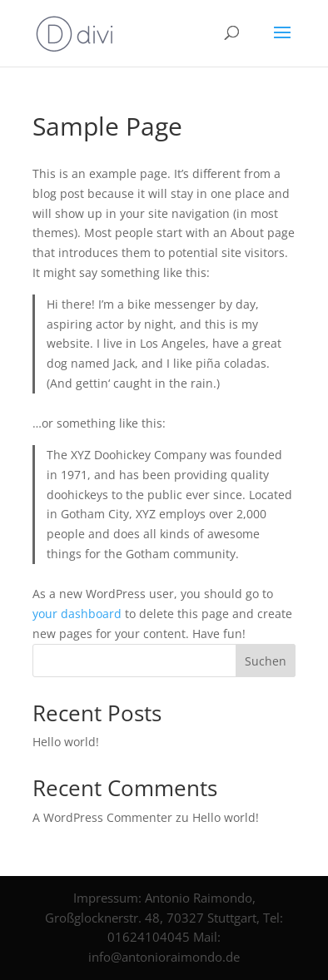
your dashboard (77, 614)
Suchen (266, 661)
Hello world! (66, 742)
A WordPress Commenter (102, 817)
